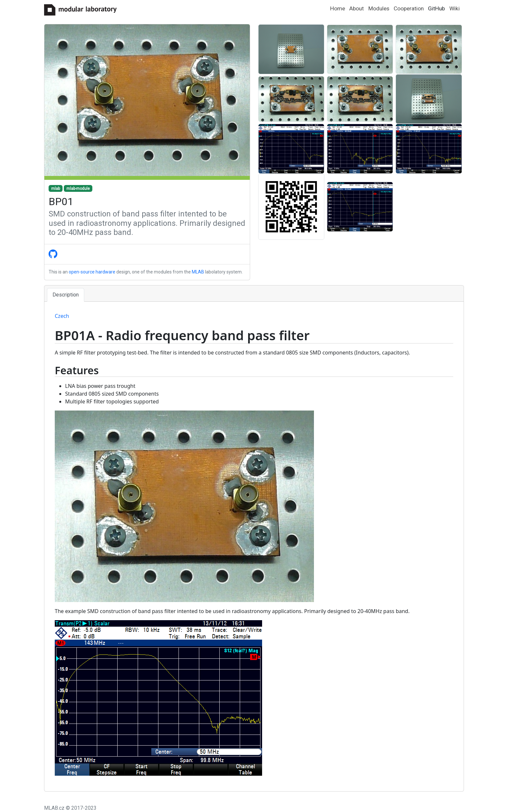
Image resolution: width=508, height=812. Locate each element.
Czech (62, 316)
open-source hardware (92, 272)
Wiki (455, 8)
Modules (379, 8)
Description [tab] (66, 295)
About (357, 8)
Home (338, 8)
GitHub (436, 8)
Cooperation (409, 8)
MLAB (198, 272)
